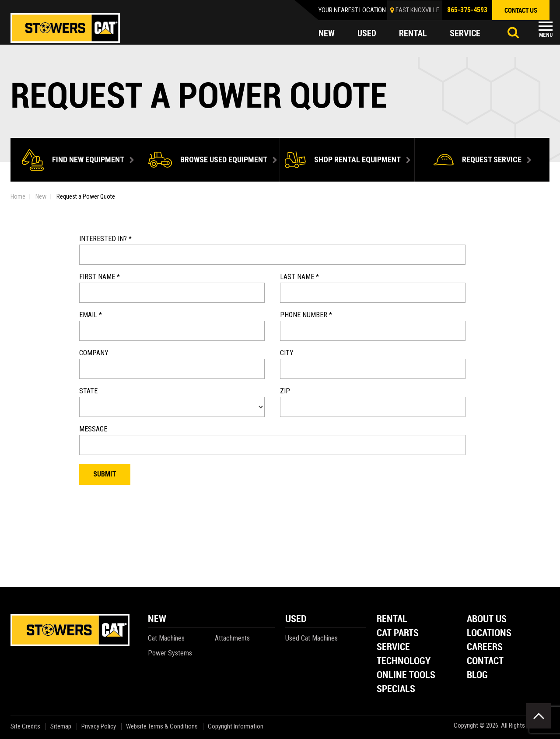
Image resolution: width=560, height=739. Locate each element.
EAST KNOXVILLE (417, 10)
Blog (477, 675)
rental (413, 33)
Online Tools (406, 675)
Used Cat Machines (311, 638)
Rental (392, 619)
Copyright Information (236, 727)
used (367, 33)
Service (393, 647)
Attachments (232, 638)
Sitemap (61, 727)
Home (18, 196)
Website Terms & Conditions (162, 727)
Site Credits (25, 727)
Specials (396, 689)
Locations (489, 633)
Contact (485, 661)
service (465, 33)
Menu (546, 35)
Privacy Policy (99, 727)
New (41, 196)
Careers (485, 647)
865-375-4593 (467, 10)
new (327, 33)
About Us (487, 619)
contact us (521, 10)
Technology (404, 661)
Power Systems (170, 653)
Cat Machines (166, 638)
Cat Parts (398, 633)
